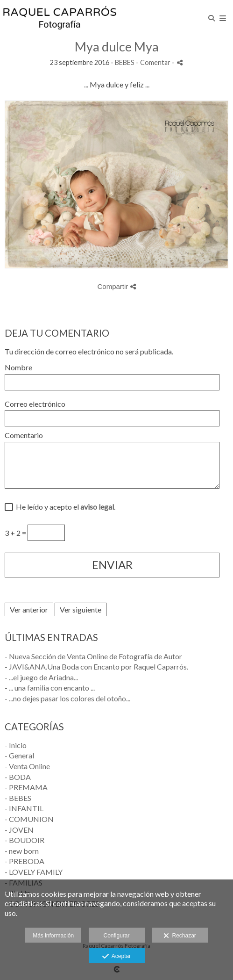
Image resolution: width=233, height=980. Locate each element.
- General (19, 755)
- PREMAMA (26, 787)
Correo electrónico (35, 404)
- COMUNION (29, 819)
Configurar (116, 936)
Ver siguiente (81, 609)
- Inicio (16, 745)
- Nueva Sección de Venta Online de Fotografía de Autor (93, 656)
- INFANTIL (24, 808)
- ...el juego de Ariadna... (41, 677)
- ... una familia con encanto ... (50, 688)
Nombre (18, 367)
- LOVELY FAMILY (34, 872)
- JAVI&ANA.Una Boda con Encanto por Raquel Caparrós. (96, 667)
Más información (53, 936)
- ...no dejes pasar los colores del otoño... (67, 698)
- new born (22, 851)
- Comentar (154, 62)
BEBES (125, 62)
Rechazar (180, 936)
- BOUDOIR (25, 840)
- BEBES (18, 798)
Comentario (24, 435)
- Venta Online (27, 766)
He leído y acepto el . (64, 507)
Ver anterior (29, 609)
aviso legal (97, 507)
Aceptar (116, 957)
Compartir (116, 286)
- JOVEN (19, 830)
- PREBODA (25, 861)
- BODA (18, 777)
